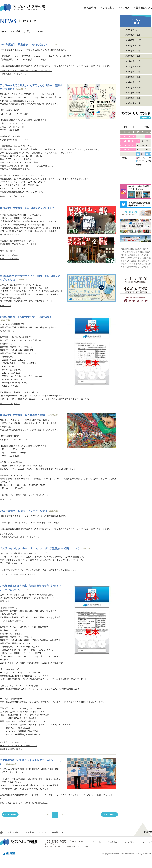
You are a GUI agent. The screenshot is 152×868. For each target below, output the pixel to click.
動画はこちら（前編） (9, 255)
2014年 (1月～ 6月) (133, 98)
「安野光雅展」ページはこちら (13, 74)
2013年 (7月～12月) (133, 103)
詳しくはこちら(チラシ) (10, 404)
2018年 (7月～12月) (133, 51)
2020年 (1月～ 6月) (133, 35)
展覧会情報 (89, 9)
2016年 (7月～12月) (133, 72)
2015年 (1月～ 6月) (133, 88)
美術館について (143, 9)
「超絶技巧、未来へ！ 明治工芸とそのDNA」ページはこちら (26, 71)
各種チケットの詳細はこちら (12, 196)
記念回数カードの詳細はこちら (13, 742)
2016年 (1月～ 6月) (133, 77)
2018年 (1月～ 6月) (133, 56)
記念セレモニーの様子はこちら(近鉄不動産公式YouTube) (24, 803)
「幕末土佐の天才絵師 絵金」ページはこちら (20, 537)
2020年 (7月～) (131, 30)
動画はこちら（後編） (9, 259)
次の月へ (134, 127)
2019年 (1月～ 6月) (133, 45)
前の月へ (138, 127)
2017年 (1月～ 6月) (133, 67)
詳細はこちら (6, 500)
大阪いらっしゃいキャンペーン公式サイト (18, 574)
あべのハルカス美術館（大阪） (16, 31)
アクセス (124, 9)
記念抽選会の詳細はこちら (11, 749)
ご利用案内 (107, 9)
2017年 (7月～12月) (133, 61)
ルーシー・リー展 (144, 161)
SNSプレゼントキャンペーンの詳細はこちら (19, 746)
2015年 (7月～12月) (133, 82)
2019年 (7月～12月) (133, 40)
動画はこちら (6, 306)
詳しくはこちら (7, 534)
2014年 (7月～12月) (133, 93)
